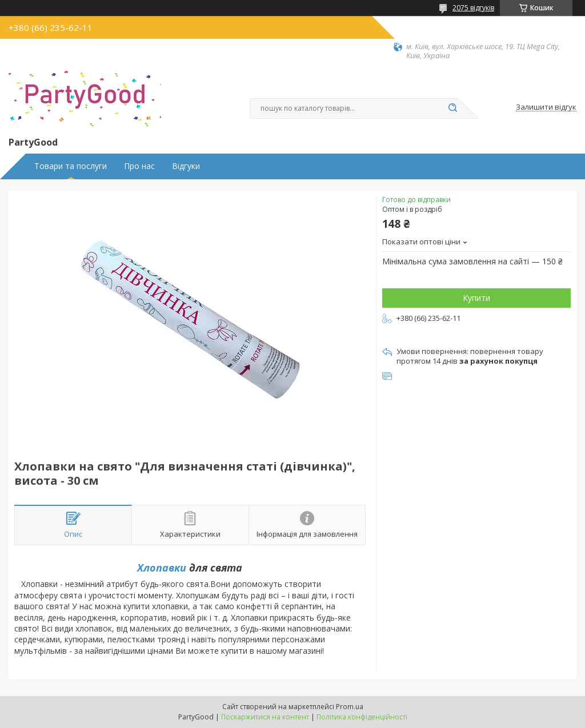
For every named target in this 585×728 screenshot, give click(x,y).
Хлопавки (162, 568)
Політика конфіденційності (362, 717)
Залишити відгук (546, 107)
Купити (476, 298)
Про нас (139, 166)
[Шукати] (452, 108)
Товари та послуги (71, 166)
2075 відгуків (473, 8)
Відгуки (186, 166)
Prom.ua (350, 707)
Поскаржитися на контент (265, 717)
